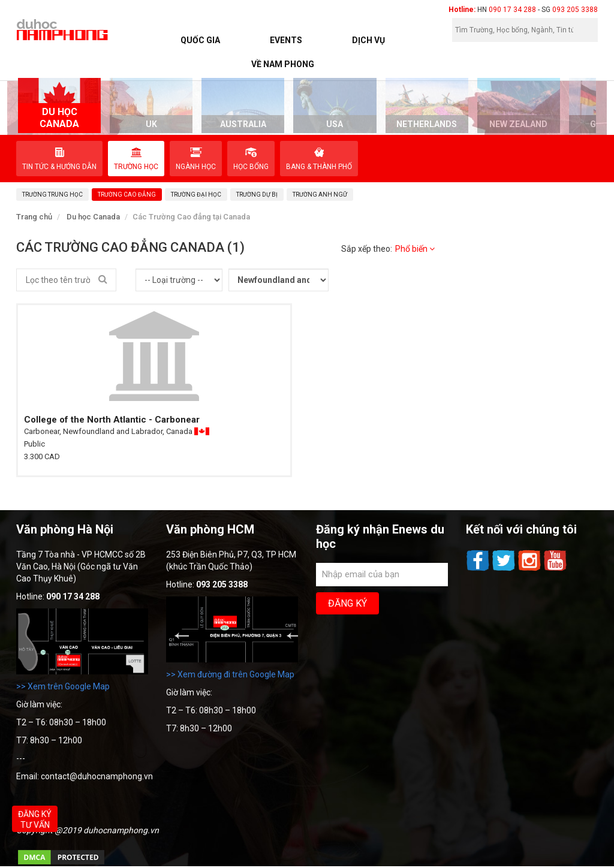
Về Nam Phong (283, 64)
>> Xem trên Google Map (63, 686)
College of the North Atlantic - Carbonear (112, 420)
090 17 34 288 (512, 10)
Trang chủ (34, 217)
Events (286, 40)
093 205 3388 (575, 10)
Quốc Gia (200, 40)
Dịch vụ (368, 40)
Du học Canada (93, 217)
